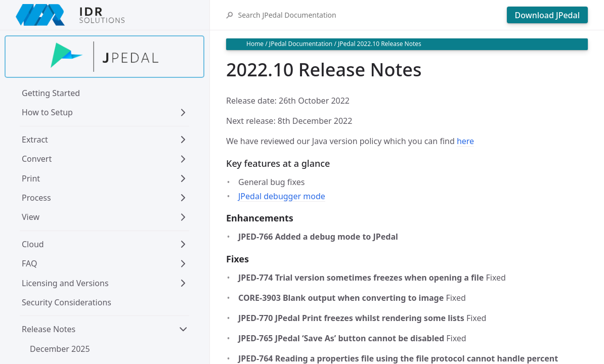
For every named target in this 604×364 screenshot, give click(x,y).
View (31, 217)
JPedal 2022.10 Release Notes (380, 44)
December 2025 (60, 349)
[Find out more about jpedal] (104, 57)
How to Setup (47, 112)
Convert (37, 159)
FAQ (29, 263)
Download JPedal (547, 15)
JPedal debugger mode (282, 196)
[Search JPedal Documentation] (370, 15)
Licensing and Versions (65, 283)
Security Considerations (67, 302)
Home (255, 44)
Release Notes (49, 329)
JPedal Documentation (301, 44)
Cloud (33, 244)
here (465, 141)
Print (31, 178)
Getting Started (51, 93)
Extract (35, 140)
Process (36, 198)
